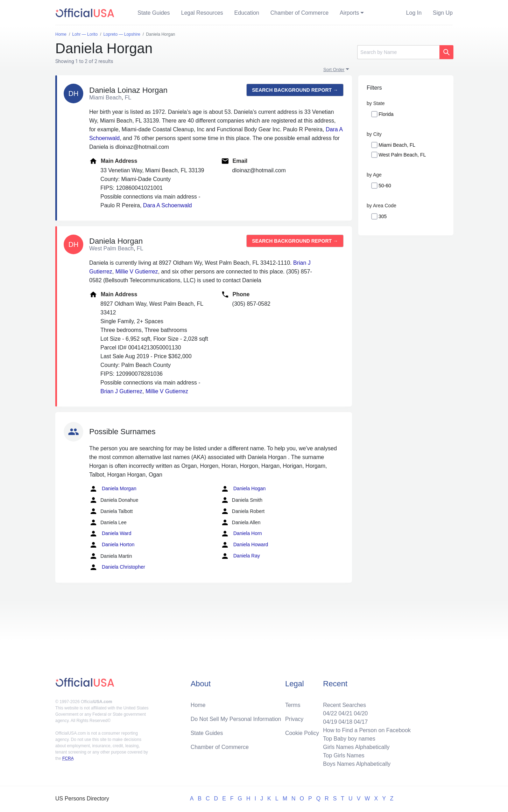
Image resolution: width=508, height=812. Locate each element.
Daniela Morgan (113, 489)
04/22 (330, 713)
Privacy (294, 719)
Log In (414, 13)
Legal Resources (202, 13)
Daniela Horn (241, 534)
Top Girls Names (344, 755)
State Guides (154, 13)
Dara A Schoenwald (168, 205)
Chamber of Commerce (299, 13)
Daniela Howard (245, 545)
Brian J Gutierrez (121, 391)
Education (247, 13)
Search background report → (295, 90)
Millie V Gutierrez (137, 272)
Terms (293, 705)
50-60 (385, 186)
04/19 (330, 722)
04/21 (345, 713)
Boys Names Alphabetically (357, 764)
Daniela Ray (240, 556)
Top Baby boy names (349, 739)
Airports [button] (349, 13)
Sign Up (443, 13)
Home (198, 705)
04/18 (345, 722)
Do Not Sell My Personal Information (236, 719)
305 (383, 216)
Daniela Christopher (117, 567)
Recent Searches (344, 705)
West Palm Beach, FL (402, 155)
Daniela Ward (110, 534)
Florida (386, 114)
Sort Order (334, 70)
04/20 (361, 713)
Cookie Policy (302, 733)
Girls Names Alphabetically (356, 747)
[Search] (398, 52)
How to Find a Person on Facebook (367, 730)
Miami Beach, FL (397, 145)
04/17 (361, 722)
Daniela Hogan (243, 489)
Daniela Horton (112, 545)
